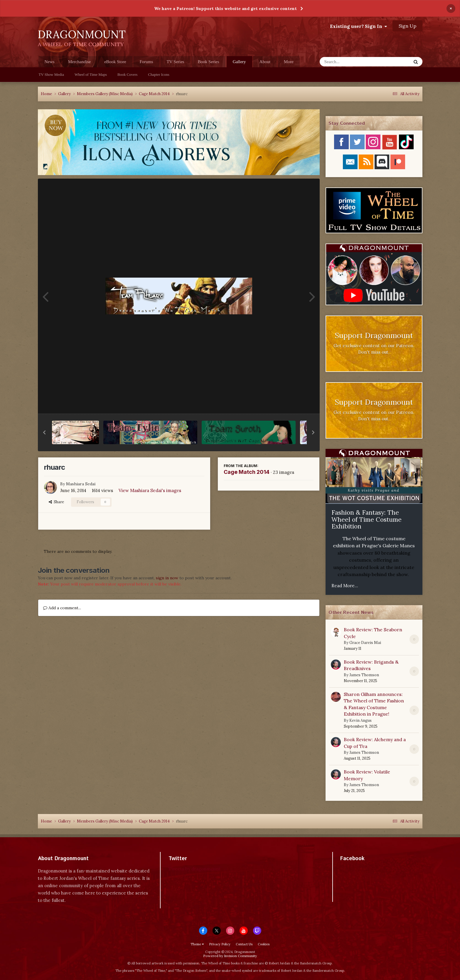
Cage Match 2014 (247, 472)
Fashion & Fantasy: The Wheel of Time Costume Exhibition (367, 519)
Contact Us (244, 944)
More (289, 62)
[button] (44, 432)
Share (56, 502)
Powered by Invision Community (230, 956)
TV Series (176, 62)
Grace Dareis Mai (365, 643)
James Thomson (364, 675)
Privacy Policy (220, 944)
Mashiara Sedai (81, 484)
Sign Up (407, 26)
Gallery (239, 63)
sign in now (167, 578)
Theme (197, 944)
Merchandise (79, 62)
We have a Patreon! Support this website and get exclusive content (225, 9)
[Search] (350, 62)
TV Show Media (51, 74)
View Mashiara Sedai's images (150, 490)
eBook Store (115, 62)
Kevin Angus (360, 720)
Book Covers (127, 74)
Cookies (264, 944)
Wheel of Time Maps (91, 74)
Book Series (209, 62)
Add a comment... (62, 608)
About (265, 62)
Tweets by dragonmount (194, 869)
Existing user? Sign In (358, 26)
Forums (146, 62)
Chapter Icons (159, 74)
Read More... (345, 586)
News (50, 62)
